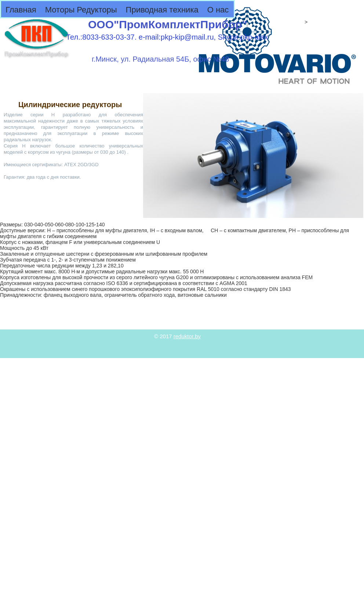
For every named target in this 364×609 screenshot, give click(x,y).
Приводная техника (162, 10)
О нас (218, 10)
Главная (21, 10)
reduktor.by (187, 336)
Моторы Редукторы (81, 10)
